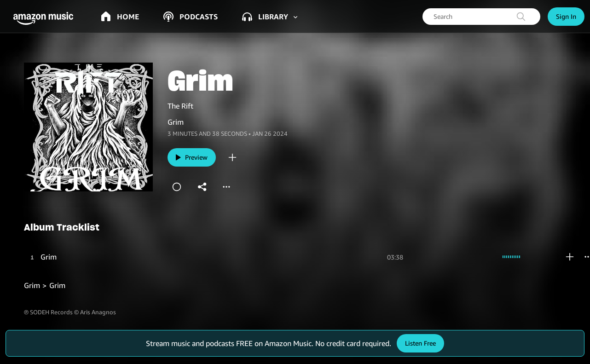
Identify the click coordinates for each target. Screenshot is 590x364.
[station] (177, 187)
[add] (232, 157)
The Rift (180, 106)
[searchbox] (481, 17)
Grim (49, 257)
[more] (226, 187)
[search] (521, 17)
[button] (46, 18)
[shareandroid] (202, 187)
